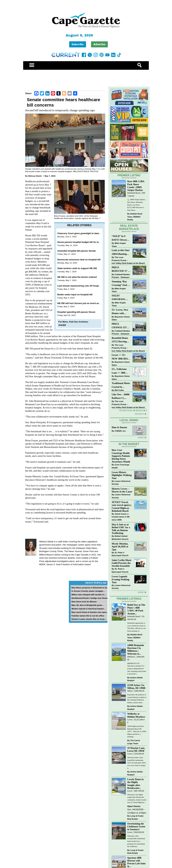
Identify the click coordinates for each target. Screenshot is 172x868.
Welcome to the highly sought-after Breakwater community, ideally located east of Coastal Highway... (137, 799)
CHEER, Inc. (120, 431)
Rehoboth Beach (134, 193)
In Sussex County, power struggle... (88, 591)
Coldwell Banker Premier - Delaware (121, 276)
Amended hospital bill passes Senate (77, 251)
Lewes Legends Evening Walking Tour (121, 579)
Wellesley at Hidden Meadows (136, 715)
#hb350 (62, 325)
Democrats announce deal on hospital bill (79, 260)
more (141, 592)
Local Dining (129, 420)
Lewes (130, 720)
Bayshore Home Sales (121, 318)
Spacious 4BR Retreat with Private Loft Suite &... (136, 862)
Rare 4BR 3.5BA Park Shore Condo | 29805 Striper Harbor (136, 186)
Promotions (126, 410)
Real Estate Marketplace (129, 227)
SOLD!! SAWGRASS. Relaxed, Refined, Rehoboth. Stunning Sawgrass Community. (121, 298)
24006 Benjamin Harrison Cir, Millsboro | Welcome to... (136, 649)
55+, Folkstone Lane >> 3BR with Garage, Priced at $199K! (120, 371)
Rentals (139, 414)
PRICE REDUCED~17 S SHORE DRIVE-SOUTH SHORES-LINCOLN (120, 269)
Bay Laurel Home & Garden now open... (90, 612)
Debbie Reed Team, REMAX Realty (135, 217)
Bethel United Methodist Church (120, 538)
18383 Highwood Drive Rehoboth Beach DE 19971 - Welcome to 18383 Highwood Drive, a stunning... (137, 731)
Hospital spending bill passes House (76, 312)
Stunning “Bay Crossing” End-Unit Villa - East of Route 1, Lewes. (120, 284)
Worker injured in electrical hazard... (88, 609)
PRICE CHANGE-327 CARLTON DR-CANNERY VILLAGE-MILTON (120, 326)
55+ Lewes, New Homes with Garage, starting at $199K (120, 312)
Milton (130, 691)
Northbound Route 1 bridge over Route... (90, 598)
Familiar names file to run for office (88, 616)
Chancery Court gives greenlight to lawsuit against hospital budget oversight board (101, 233)
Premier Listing (129, 175)
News (140, 410)
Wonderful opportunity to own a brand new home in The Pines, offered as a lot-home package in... (137, 627)
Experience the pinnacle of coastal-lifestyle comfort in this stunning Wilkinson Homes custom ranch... (137, 699)
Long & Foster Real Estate (135, 817)
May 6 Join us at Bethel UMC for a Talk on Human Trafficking (121, 529)
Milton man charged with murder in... (89, 594)
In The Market (129, 444)
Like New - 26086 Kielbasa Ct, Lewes (121, 397)
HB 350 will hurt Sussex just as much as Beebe (82, 303)
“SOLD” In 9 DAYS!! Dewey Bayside (119, 238)
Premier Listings (129, 599)
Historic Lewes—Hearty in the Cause (122, 490)
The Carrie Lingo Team (134, 742)
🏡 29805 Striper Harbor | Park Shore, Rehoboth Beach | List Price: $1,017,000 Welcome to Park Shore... (136, 205)
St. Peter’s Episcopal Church (120, 554)
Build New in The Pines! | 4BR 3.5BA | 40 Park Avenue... (136, 609)
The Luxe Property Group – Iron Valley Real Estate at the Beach (128, 260)
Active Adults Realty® (135, 679)
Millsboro (131, 657)
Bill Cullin (119, 390)
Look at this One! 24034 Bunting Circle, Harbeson (121, 252)
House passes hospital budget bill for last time (81, 242)
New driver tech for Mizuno (84, 602)
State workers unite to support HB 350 (77, 268)
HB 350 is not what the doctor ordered (77, 277)
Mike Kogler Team (119, 245)
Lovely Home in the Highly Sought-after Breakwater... (135, 784)
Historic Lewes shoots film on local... (89, 619)
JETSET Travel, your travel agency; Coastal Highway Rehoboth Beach (122, 506)
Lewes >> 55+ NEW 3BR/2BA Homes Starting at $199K (120, 357)
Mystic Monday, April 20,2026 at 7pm (120, 547)
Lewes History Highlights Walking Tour (122, 475)
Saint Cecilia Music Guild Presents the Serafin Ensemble (122, 563)
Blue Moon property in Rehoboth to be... (90, 588)
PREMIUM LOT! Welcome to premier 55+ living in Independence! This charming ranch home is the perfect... (137, 669)
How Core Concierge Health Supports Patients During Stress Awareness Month (121, 456)
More (141, 438)
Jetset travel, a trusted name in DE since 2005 (121, 517)
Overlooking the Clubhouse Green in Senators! (136, 826)
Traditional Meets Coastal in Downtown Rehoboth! (121, 385)
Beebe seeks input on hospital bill (75, 295)
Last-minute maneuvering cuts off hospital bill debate (85, 286)
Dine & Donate (119, 427)
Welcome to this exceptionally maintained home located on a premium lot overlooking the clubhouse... (136, 841)
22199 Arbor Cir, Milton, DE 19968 (136, 687)
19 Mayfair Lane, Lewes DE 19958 (136, 749)
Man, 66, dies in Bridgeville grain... (87, 605)
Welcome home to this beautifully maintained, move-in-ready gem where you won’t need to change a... (137, 763)
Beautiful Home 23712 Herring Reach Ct (120, 340)
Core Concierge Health (121, 466)
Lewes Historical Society (121, 483)
